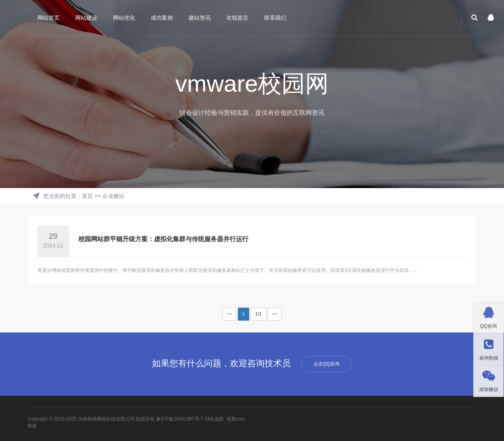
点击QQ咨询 (327, 364)
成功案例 (162, 18)
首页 (87, 196)
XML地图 (214, 419)
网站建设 (86, 18)
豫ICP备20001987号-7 (180, 419)
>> (275, 314)
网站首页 (48, 18)
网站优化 (124, 18)
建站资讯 (200, 18)
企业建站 (113, 196)
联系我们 (275, 18)
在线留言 (237, 18)
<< (230, 314)
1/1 (258, 314)
